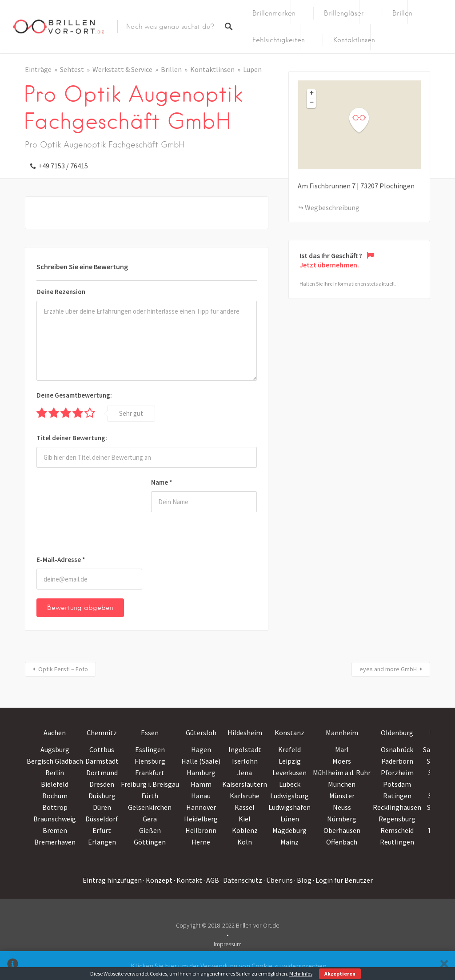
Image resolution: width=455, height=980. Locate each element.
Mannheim (342, 733)
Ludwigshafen (289, 807)
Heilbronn (201, 830)
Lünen (290, 819)
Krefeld (289, 749)
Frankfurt (150, 773)
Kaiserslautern (245, 784)
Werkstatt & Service (122, 69)
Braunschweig (55, 819)
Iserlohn (245, 761)
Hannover (201, 807)
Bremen (55, 830)
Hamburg (201, 773)
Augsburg (55, 749)
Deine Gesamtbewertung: (74, 395)
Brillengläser (344, 13)
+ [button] (312, 94)
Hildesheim (245, 733)
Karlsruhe (245, 796)
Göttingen (150, 842)
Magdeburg (289, 830)
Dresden (102, 784)
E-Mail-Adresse (61, 560)
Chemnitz (102, 733)
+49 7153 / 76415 (63, 166)
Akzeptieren (340, 974)
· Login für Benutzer (343, 880)
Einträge (38, 69)
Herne (201, 842)
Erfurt (102, 830)
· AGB (211, 880)
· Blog (303, 880)
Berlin (55, 773)
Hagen (201, 749)
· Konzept (158, 880)
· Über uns (278, 880)
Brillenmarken (274, 13)
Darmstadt (102, 761)
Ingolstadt (245, 749)
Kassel (245, 807)
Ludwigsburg (289, 796)
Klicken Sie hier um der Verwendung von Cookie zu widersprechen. (229, 966)
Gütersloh (201, 733)
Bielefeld (55, 784)
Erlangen (102, 842)
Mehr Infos (301, 974)
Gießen (150, 830)
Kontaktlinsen (354, 40)
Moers (342, 761)
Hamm (201, 784)
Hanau (201, 796)
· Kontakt (188, 880)
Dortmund (102, 773)
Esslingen (150, 749)
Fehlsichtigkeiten (279, 40)
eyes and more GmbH (388, 669)
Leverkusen (289, 773)
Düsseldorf (102, 819)
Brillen (402, 13)
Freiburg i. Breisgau (150, 784)
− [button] (312, 103)
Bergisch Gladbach (55, 761)
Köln (245, 842)
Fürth (150, 796)
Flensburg (150, 761)
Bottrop (55, 807)
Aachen (55, 733)
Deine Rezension (61, 292)
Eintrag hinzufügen (112, 880)
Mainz (289, 842)
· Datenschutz (241, 880)
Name (162, 482)
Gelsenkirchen (150, 807)
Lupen (252, 69)
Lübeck (290, 784)
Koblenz (245, 830)
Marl (342, 749)
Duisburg (102, 796)
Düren (102, 807)
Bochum (55, 796)
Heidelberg (201, 819)
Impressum (228, 944)
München (342, 784)
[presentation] (73, 513)
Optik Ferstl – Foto (63, 669)
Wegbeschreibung (332, 207)
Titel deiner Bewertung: (72, 438)
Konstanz (289, 733)
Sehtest (72, 69)
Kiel (245, 819)
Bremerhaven (55, 842)
